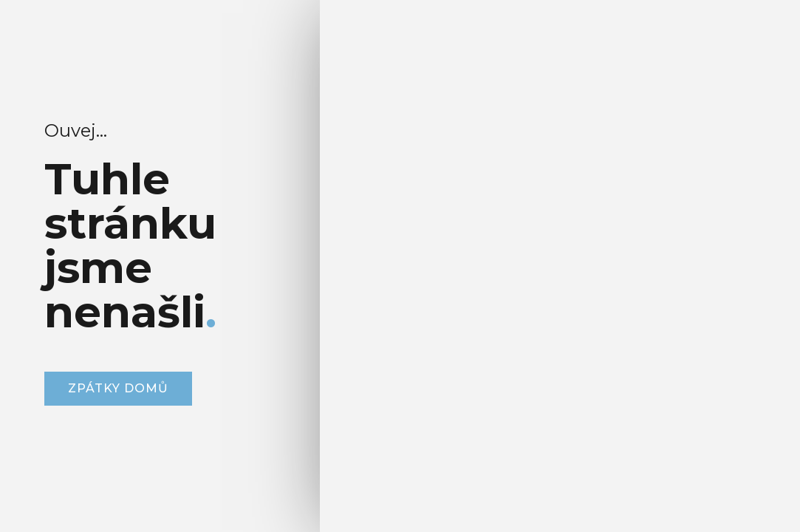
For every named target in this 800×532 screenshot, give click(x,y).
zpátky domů (118, 388)
